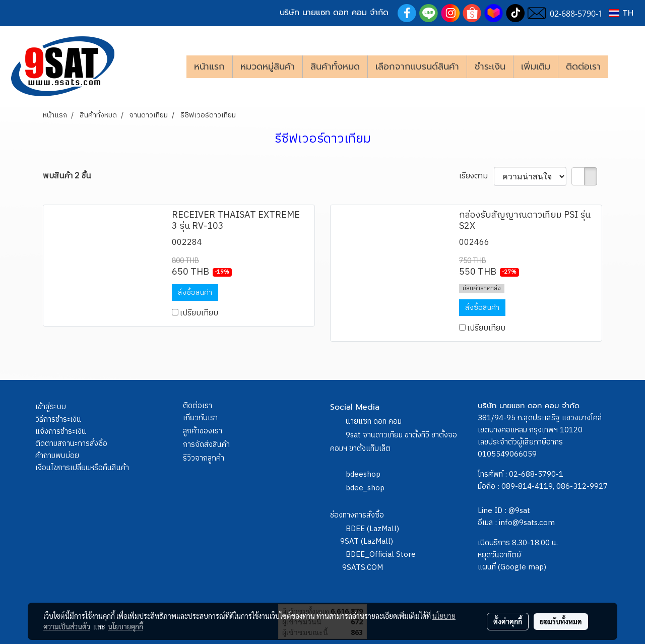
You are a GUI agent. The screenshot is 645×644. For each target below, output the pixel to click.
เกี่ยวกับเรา (200, 418)
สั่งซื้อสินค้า (195, 293)
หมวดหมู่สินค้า (268, 67)
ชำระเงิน (490, 67)
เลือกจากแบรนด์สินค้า (417, 67)
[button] (623, 67)
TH (621, 13)
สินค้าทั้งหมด (335, 67)
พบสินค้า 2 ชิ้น (67, 176)
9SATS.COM (363, 568)
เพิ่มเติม (536, 67)
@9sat (519, 511)
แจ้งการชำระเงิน (61, 432)
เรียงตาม (476, 176)
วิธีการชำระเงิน (58, 420)
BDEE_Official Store (381, 555)
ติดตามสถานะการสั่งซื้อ (71, 444)
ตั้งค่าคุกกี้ (508, 621)
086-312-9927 (582, 487)
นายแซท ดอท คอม (374, 422)
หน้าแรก (209, 67)
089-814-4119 (527, 487)
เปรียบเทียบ (199, 313)
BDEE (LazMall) (372, 529)
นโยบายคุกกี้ (125, 626)
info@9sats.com (527, 523)
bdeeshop (363, 474)
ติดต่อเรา (583, 67)
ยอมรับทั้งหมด (561, 621)
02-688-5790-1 (536, 474)
